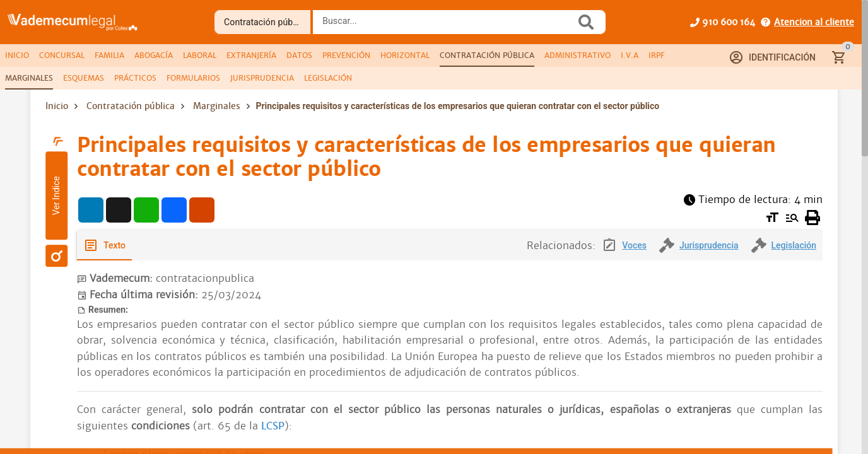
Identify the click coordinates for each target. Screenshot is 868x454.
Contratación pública (131, 106)
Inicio (57, 106)
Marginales (217, 106)
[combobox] (447, 26)
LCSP (273, 426)
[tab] (17, 55)
